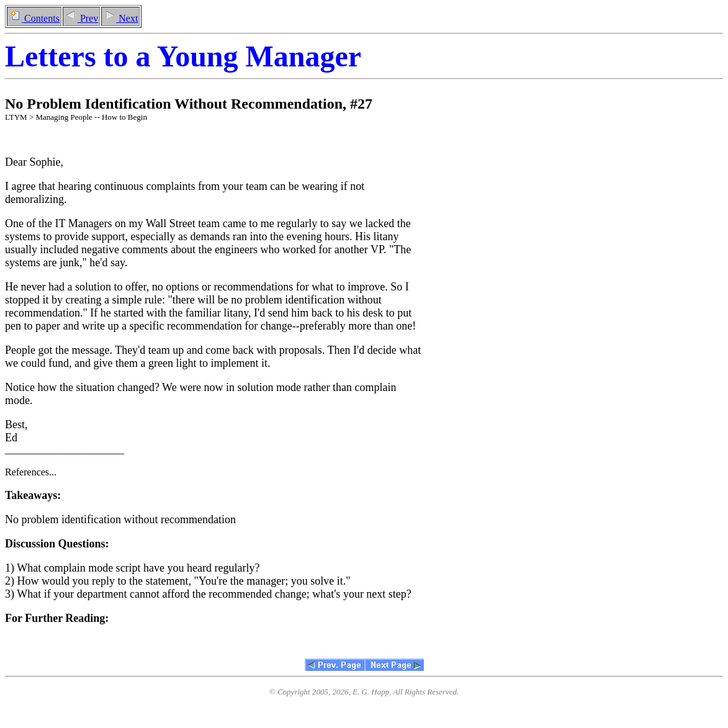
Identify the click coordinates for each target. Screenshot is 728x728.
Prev (81, 18)
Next (120, 18)
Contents (34, 18)
